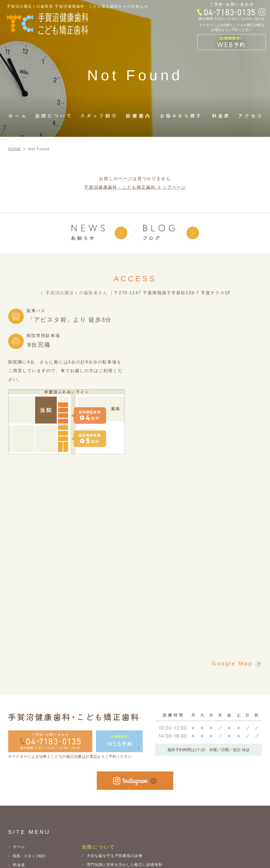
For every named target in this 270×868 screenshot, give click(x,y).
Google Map (232, 664)
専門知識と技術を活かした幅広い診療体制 (125, 865)
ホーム (19, 847)
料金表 (19, 865)
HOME (15, 149)
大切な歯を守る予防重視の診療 (115, 856)
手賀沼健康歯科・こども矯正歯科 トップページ (135, 187)
